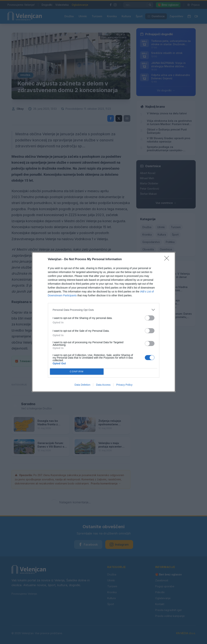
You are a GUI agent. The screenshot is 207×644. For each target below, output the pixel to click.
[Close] (168, 259)
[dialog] (104, 322)
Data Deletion (83, 385)
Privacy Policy (124, 385)
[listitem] (104, 310)
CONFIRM (77, 372)
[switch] (150, 318)
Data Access (103, 385)
